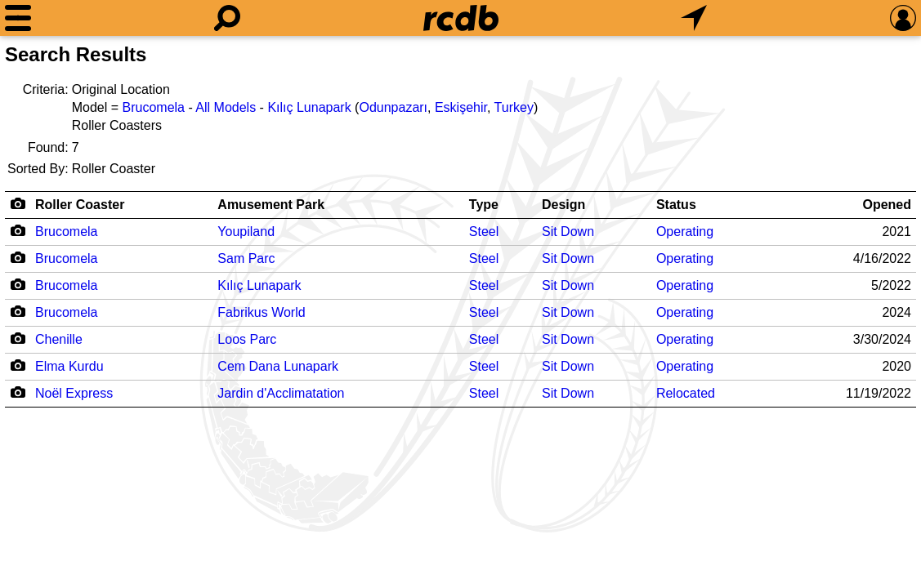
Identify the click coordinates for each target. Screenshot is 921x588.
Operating (685, 232)
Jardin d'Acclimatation (281, 393)
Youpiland (246, 232)
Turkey (514, 107)
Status (676, 205)
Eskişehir (461, 107)
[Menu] (18, 18)
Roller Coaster (80, 205)
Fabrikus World (261, 312)
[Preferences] (903, 18)
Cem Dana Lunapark (278, 366)
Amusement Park (271, 205)
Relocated (686, 393)
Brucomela (154, 107)
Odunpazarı (393, 107)
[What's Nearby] (694, 18)
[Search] (227, 18)
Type (484, 205)
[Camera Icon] (18, 230)
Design (563, 205)
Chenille (59, 339)
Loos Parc (247, 339)
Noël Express (74, 393)
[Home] (461, 18)
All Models (226, 107)
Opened (887, 205)
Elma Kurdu (69, 366)
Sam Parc (246, 258)
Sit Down (568, 232)
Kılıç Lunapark (309, 107)
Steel (484, 232)
